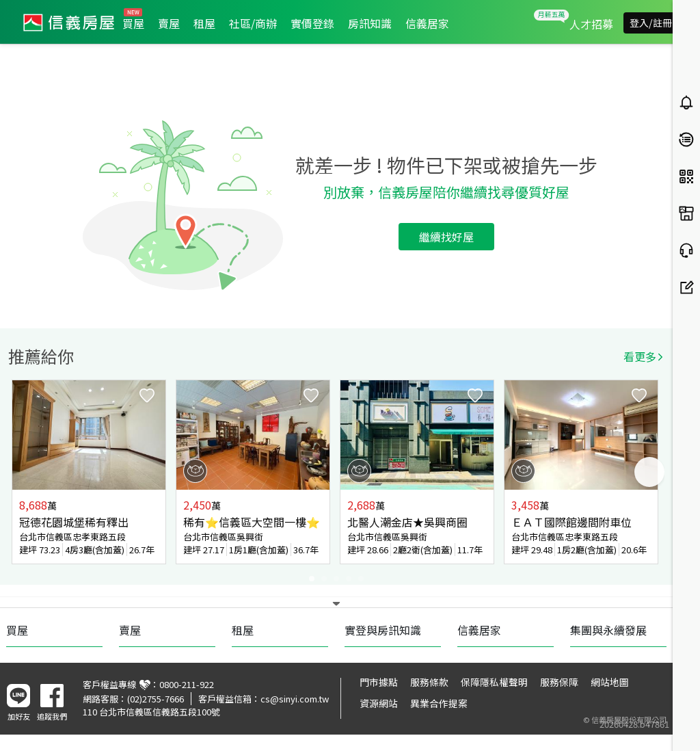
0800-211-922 (187, 684)
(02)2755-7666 (156, 699)
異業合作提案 (439, 703)
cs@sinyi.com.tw (295, 699)
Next (649, 472)
